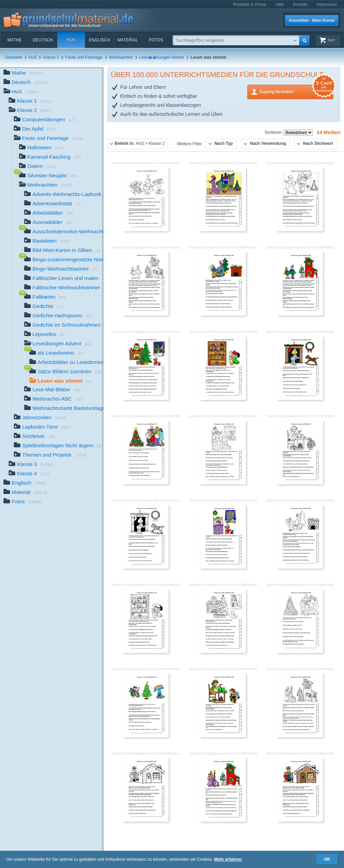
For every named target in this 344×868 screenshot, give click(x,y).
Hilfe (280, 4)
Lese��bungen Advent (162, 57)
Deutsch (43, 40)
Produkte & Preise (250, 4)
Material (128, 40)
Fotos (156, 40)
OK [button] (327, 859)
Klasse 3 (31, 465)
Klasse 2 (51, 57)
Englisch (99, 40)
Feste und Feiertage (84, 57)
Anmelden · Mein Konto (312, 20)
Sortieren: (274, 132)
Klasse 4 (29, 474)
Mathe (14, 40)
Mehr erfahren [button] (228, 859)
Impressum (327, 4)
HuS (71, 40)
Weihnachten (121, 57)
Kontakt (300, 4)
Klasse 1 (30, 101)
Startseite (14, 57)
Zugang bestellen (296, 91)
